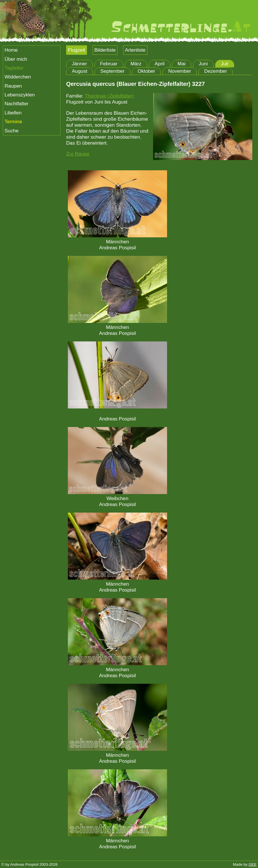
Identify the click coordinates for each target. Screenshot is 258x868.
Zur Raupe (78, 154)
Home (11, 50)
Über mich (16, 59)
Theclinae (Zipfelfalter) (109, 96)
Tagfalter (14, 68)
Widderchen (18, 77)
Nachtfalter (17, 104)
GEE (253, 864)
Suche (12, 131)
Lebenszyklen (20, 95)
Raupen (13, 86)
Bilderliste (105, 50)
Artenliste (135, 50)
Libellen (13, 113)
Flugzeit (77, 50)
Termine (13, 122)
